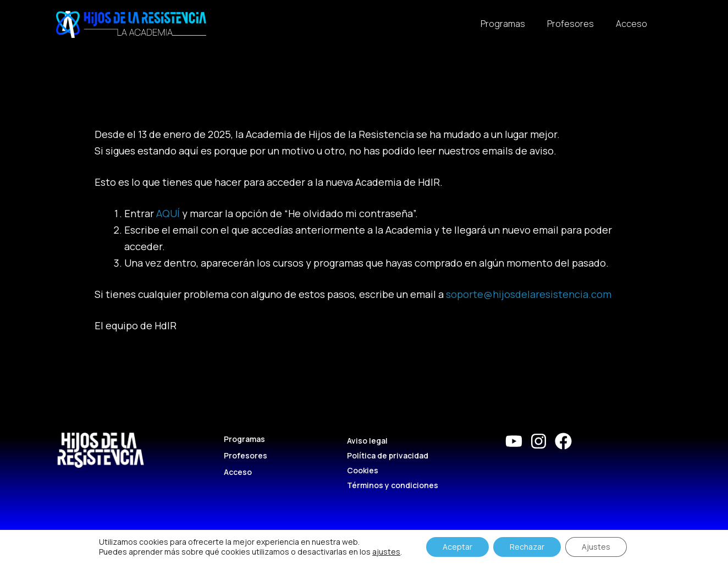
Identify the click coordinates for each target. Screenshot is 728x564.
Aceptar (457, 547)
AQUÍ (168, 213)
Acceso (632, 24)
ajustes (386, 552)
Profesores (570, 24)
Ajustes (596, 547)
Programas (503, 24)
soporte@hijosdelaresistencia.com (529, 294)
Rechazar (527, 547)
